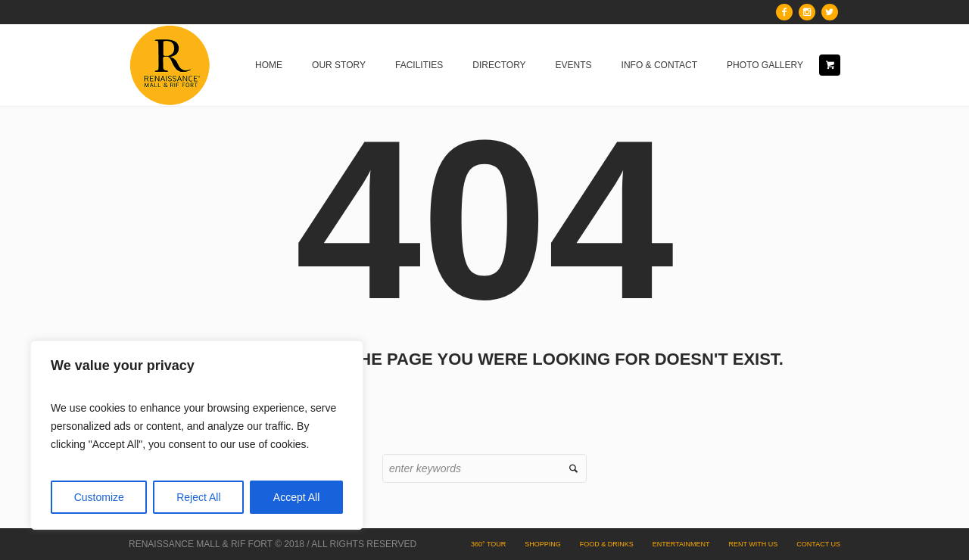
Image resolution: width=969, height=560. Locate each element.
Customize (99, 497)
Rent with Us (753, 544)
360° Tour (488, 544)
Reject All (198, 497)
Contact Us (818, 544)
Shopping (543, 544)
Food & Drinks (607, 544)
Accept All (296, 497)
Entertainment (681, 544)
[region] (197, 435)
